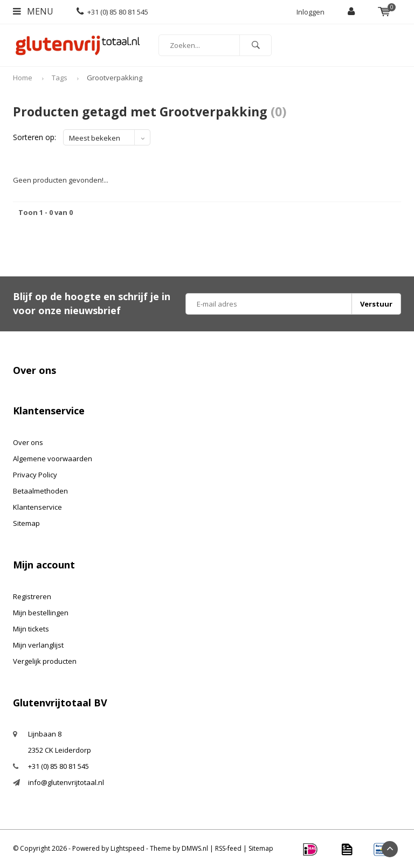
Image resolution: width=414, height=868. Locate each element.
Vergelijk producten (45, 661)
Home (23, 78)
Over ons (28, 442)
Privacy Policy (35, 475)
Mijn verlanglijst (38, 645)
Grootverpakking (115, 78)
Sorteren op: (34, 137)
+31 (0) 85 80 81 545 (112, 12)
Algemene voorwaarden (53, 459)
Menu (33, 11)
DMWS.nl (195, 848)
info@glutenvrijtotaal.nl (66, 782)
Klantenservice (37, 507)
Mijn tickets (31, 629)
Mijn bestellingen (41, 613)
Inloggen (310, 12)
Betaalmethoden (40, 491)
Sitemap (26, 523)
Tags (60, 78)
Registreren (32, 596)
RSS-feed (228, 848)
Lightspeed (127, 848)
